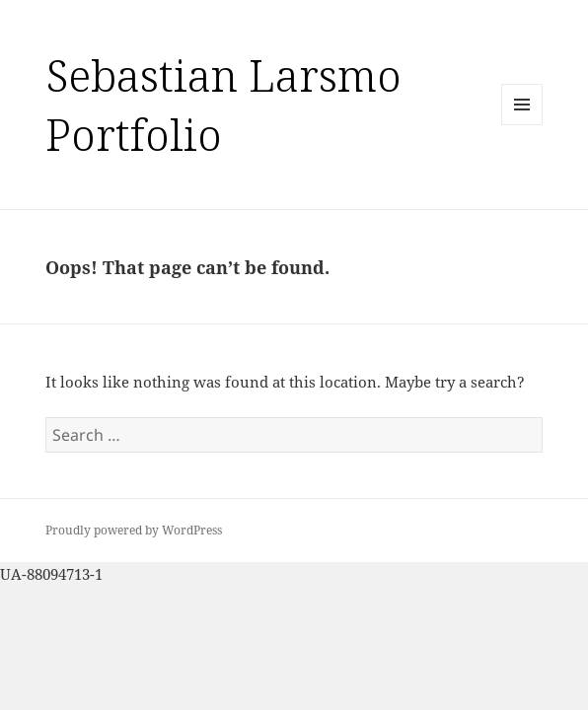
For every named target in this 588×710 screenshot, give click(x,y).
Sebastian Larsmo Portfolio (223, 105)
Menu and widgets (522, 125)
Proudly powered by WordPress (134, 530)
